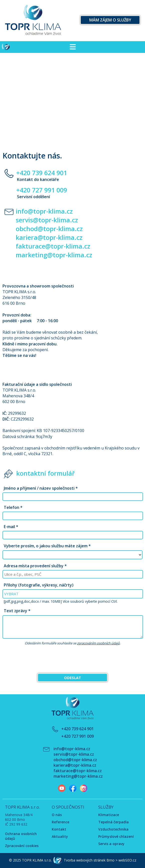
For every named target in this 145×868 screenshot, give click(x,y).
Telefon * (13, 507)
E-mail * (11, 527)
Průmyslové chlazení (116, 836)
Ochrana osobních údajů (21, 836)
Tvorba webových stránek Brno (89, 860)
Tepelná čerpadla (113, 822)
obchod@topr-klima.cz (49, 229)
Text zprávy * (17, 611)
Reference (60, 822)
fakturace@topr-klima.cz (53, 246)
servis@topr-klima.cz (47, 220)
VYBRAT (11, 594)
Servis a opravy (111, 844)
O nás (57, 815)
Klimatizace (109, 815)
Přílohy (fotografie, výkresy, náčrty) (39, 585)
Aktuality (60, 836)
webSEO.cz (127, 860)
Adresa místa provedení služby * (35, 566)
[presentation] (72, 660)
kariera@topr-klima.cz (49, 237)
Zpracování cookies (22, 846)
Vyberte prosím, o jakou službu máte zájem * (47, 546)
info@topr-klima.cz (44, 211)
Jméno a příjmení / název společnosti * (41, 488)
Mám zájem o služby (110, 20)
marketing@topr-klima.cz (54, 255)
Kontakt (59, 829)
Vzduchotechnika (113, 829)
